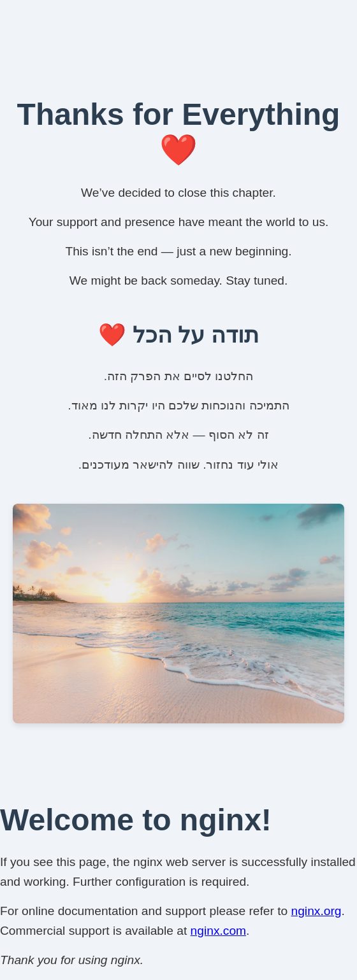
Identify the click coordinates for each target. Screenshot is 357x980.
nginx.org (317, 911)
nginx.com (218, 931)
